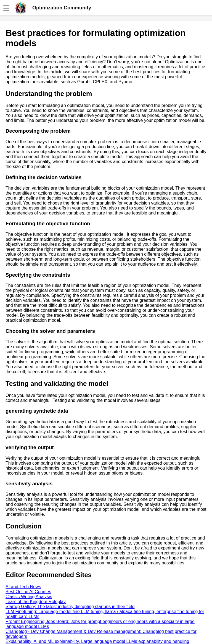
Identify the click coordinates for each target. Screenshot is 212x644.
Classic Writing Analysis (29, 597)
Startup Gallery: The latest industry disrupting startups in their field (70, 607)
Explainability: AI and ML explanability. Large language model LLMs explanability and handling (97, 641)
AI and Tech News (23, 587)
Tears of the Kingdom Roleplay (36, 602)
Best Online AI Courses (28, 592)
